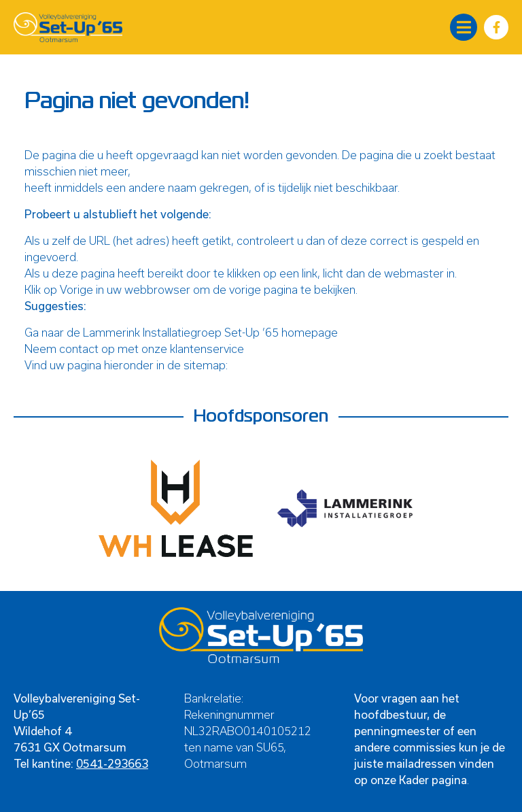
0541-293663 (112, 763)
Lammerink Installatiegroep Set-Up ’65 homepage (210, 332)
